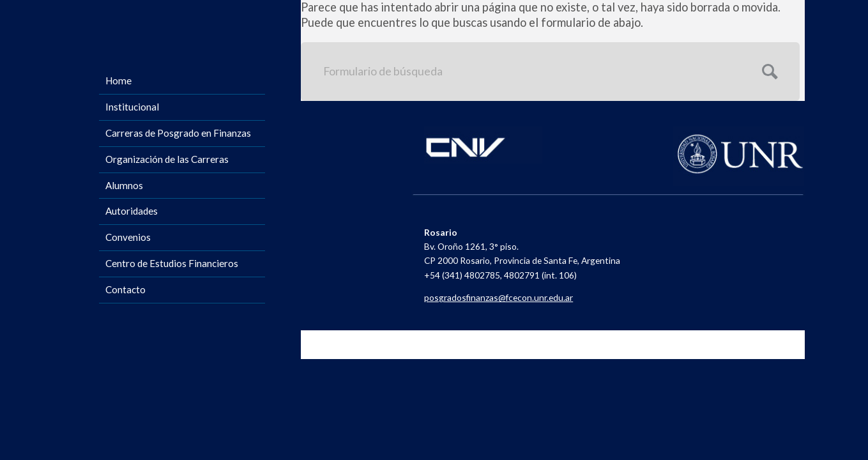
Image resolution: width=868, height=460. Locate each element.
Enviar (768, 70)
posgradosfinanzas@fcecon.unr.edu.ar (499, 297)
